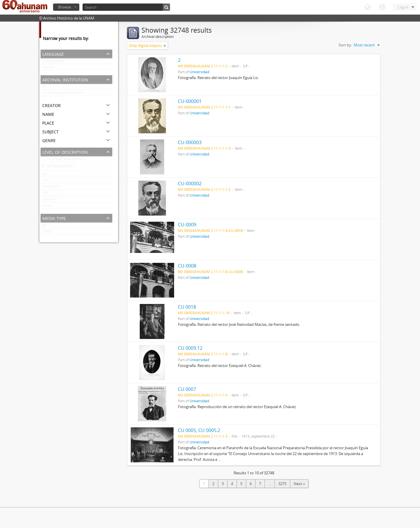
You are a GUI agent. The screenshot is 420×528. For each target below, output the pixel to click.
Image (47, 232)
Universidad (199, 72)
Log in (403, 7)
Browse (64, 7)
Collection (50, 200)
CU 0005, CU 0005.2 (199, 430)
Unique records (54, 62)
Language (367, 7)
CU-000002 (190, 183)
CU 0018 (187, 307)
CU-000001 (190, 101)
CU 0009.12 (190, 348)
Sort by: (345, 45)
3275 (282, 484)
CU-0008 (187, 266)
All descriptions (57, 167)
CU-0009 (187, 225)
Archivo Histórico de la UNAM (63, 94)
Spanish (48, 68)
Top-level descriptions (63, 160)
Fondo (47, 207)
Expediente (51, 188)
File (45, 194)
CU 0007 (187, 389)
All (45, 88)
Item (46, 181)
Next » (299, 484)
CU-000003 (190, 142)
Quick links (382, 7)
